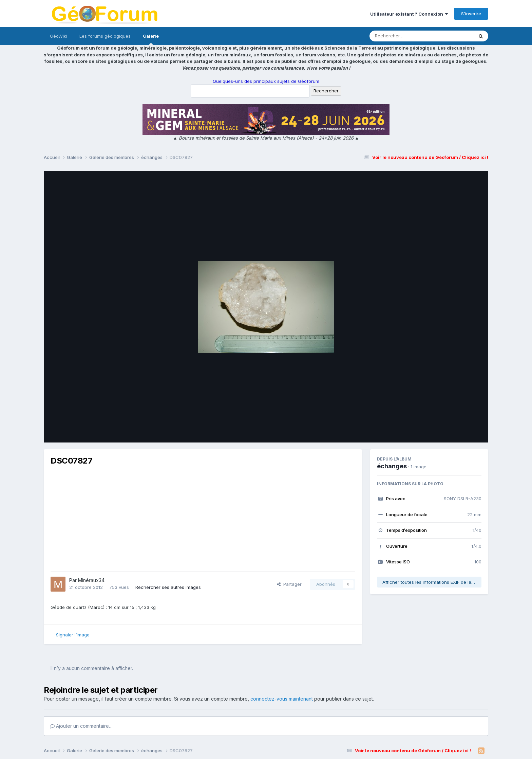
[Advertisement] (203, 519)
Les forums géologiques (105, 36)
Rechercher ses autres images (168, 587)
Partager (289, 584)
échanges (392, 466)
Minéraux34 (91, 580)
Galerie (151, 39)
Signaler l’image (73, 635)
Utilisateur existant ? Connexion (409, 14)
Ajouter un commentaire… (81, 726)
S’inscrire (471, 14)
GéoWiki (59, 36)
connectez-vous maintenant (282, 699)
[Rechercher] (402, 36)
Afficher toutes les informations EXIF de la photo (432, 582)
